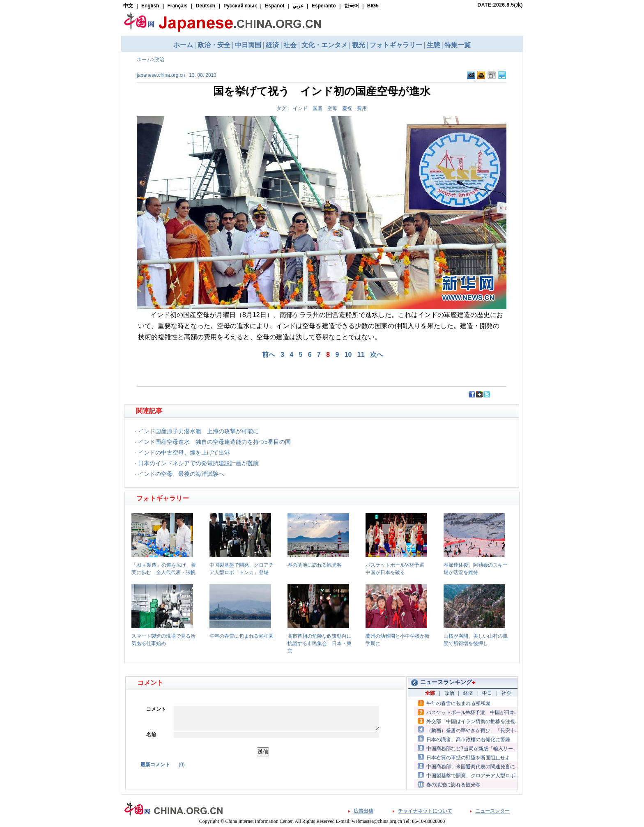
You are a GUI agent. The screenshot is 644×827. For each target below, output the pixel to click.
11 (361, 355)
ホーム (144, 60)
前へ (269, 355)
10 (348, 355)
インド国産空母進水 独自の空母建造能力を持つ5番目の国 (214, 442)
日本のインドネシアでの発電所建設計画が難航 (198, 463)
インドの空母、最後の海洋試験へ (181, 474)
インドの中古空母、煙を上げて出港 (184, 453)
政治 (159, 60)
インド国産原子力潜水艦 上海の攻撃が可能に (198, 431)
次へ (377, 355)
